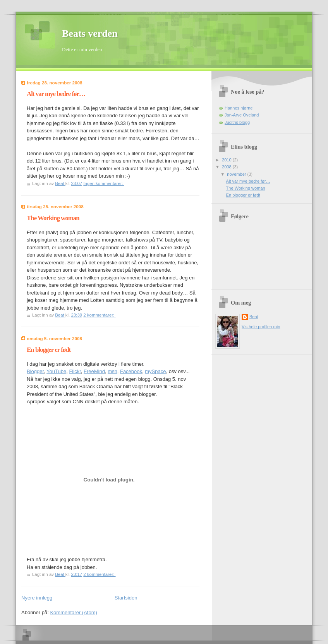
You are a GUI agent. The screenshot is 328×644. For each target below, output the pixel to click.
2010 (227, 160)
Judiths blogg (237, 122)
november (237, 174)
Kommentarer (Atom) (73, 612)
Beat (254, 317)
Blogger (35, 371)
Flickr (75, 371)
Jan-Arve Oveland (242, 115)
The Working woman (53, 218)
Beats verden (90, 33)
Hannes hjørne (239, 108)
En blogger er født (49, 350)
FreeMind (94, 371)
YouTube (56, 371)
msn (112, 371)
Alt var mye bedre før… (56, 94)
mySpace (155, 371)
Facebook (131, 371)
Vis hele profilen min (261, 327)
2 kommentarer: (99, 315)
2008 (227, 167)
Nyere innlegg (37, 598)
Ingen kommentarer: (104, 183)
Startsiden (126, 598)
